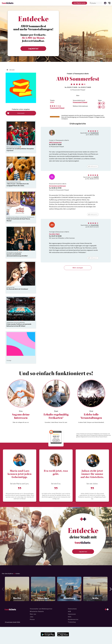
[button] (91, 3)
